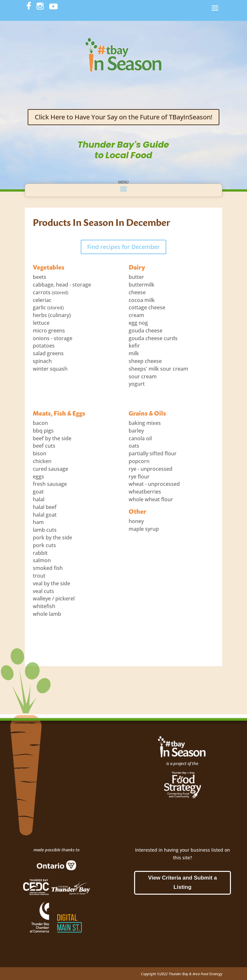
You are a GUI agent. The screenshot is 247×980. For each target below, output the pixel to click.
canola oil (140, 438)
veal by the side (51, 583)
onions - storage (53, 338)
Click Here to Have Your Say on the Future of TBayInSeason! (123, 117)
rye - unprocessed (151, 469)
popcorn (139, 461)
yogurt (137, 384)
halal (39, 499)
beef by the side (52, 438)
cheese (137, 292)
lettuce (41, 323)
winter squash (50, 369)
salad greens (48, 353)
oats (134, 446)
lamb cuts (45, 530)
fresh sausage (50, 484)
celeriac (42, 300)
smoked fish (48, 568)
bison (40, 453)
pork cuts (44, 545)
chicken (42, 461)
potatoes (44, 346)
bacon (40, 423)
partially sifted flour (153, 453)
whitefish (44, 606)
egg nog (138, 323)
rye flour (139, 477)
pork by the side (52, 537)
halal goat (45, 515)
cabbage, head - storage (62, 285)
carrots (42, 292)
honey (136, 521)
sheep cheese (145, 361)
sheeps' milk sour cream (158, 369)
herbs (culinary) (52, 315)
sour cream (143, 376)
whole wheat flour (151, 499)
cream (136, 315)
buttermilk (142, 285)
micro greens (49, 331)
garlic (39, 307)
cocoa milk (142, 300)
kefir (134, 346)
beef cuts (44, 446)
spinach (42, 361)
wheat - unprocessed (154, 484)
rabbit (40, 553)
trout (39, 576)
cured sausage (50, 469)
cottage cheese (147, 307)
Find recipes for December (123, 247)
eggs (38, 477)
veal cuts (43, 591)
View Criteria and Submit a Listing (182, 882)
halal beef (45, 507)
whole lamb (47, 614)
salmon (42, 560)
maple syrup (144, 529)
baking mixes (145, 423)
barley (136, 431)
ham (38, 522)
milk (134, 353)
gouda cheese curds (153, 338)
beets (40, 277)
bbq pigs (43, 431)
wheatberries (145, 492)
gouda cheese (146, 331)
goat (38, 492)
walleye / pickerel (54, 598)
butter (136, 277)
